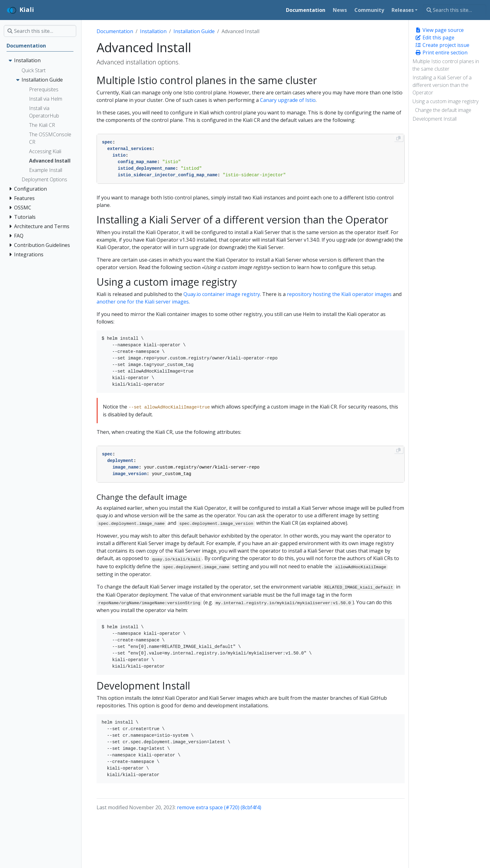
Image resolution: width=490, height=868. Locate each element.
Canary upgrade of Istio (288, 100)
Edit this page (435, 38)
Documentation (115, 31)
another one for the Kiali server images (143, 302)
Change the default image (443, 110)
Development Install (435, 119)
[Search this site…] (455, 10)
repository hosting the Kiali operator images (339, 294)
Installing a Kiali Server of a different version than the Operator (442, 85)
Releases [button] (403, 10)
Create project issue (442, 45)
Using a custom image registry (445, 101)
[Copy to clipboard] (398, 138)
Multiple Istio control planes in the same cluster (446, 65)
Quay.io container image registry (222, 294)
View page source (439, 30)
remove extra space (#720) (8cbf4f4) (219, 807)
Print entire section (441, 53)
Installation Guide (194, 31)
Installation (153, 31)
